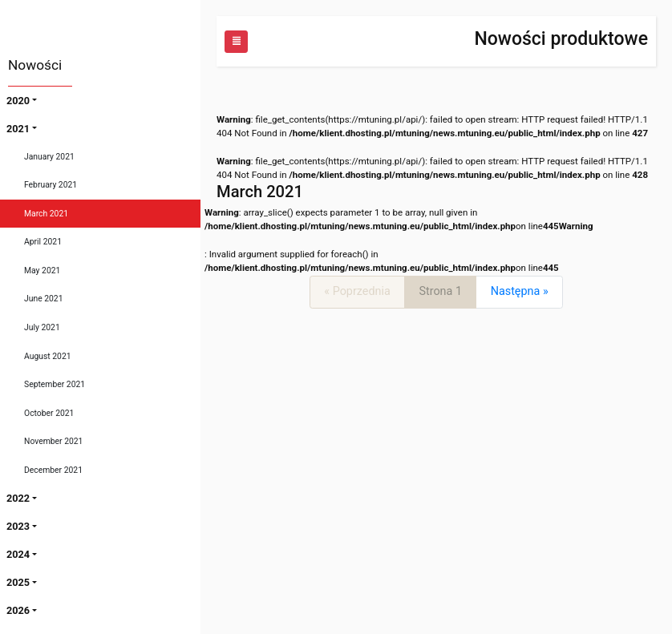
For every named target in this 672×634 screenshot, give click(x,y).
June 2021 (44, 299)
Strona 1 (440, 291)
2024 (18, 554)
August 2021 (48, 356)
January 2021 (49, 157)
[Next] (519, 292)
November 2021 (53, 441)
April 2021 (43, 242)
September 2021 (55, 384)
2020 (18, 101)
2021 (18, 129)
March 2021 (46, 214)
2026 (18, 610)
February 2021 (51, 185)
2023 (18, 526)
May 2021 (42, 271)
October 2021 (49, 413)
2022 (18, 498)
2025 (18, 582)
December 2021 (53, 470)
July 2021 (42, 327)
